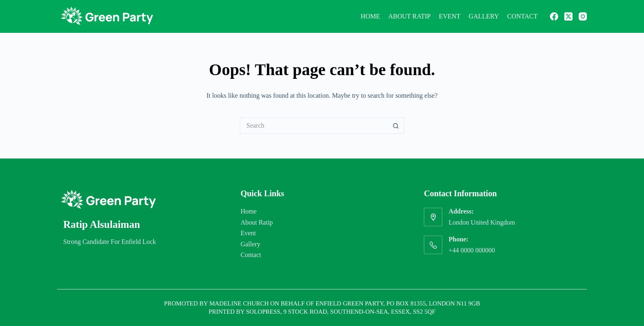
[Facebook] (554, 16)
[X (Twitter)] (568, 16)
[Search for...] (314, 126)
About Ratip (409, 16)
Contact (522, 16)
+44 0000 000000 (472, 250)
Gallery (484, 16)
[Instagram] (583, 16)
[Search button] (396, 126)
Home (370, 16)
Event (450, 16)
